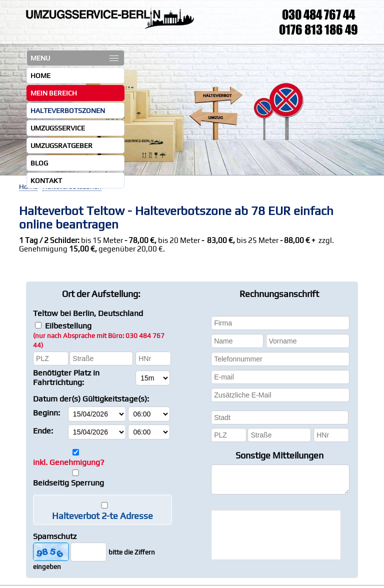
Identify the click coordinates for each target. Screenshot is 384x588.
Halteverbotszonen (68, 110)
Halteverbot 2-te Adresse (102, 516)
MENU (74, 58)
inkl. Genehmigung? (69, 462)
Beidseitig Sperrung (68, 483)
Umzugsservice (58, 128)
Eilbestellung (99, 335)
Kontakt (46, 180)
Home (40, 75)
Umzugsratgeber (61, 145)
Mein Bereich (54, 93)
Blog (39, 163)
